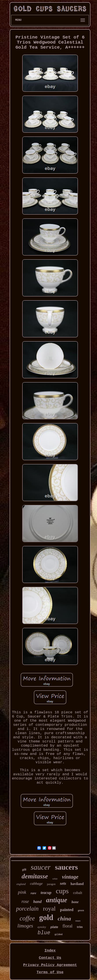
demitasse (35, 876)
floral (67, 926)
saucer (41, 867)
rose (25, 901)
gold (46, 917)
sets (63, 883)
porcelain (27, 909)
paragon (51, 884)
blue (44, 933)
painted (67, 910)
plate (54, 927)
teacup (46, 893)
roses (78, 921)
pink (22, 892)
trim (80, 927)
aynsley (42, 927)
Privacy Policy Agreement (50, 965)
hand (38, 902)
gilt (24, 870)
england (21, 884)
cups (62, 891)
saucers (66, 867)
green (81, 910)
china (64, 919)
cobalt (78, 893)
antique (57, 900)
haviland (77, 884)
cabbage (36, 884)
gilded (59, 935)
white (55, 879)
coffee (27, 918)
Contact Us (50, 958)
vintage (70, 877)
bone (75, 902)
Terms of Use (50, 972)
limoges (25, 926)
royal (49, 909)
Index (50, 951)
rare (33, 893)
